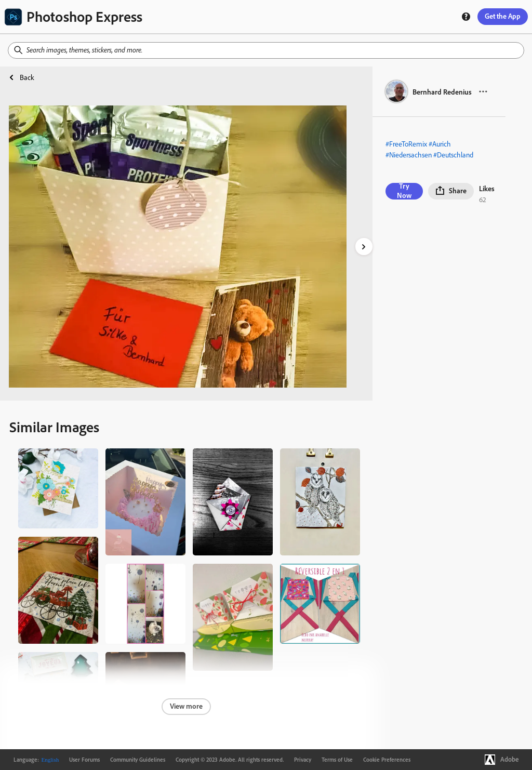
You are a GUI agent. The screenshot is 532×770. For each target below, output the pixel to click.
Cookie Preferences (387, 760)
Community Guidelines (138, 760)
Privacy (303, 760)
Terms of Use (337, 760)
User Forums (84, 760)
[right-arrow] (364, 247)
